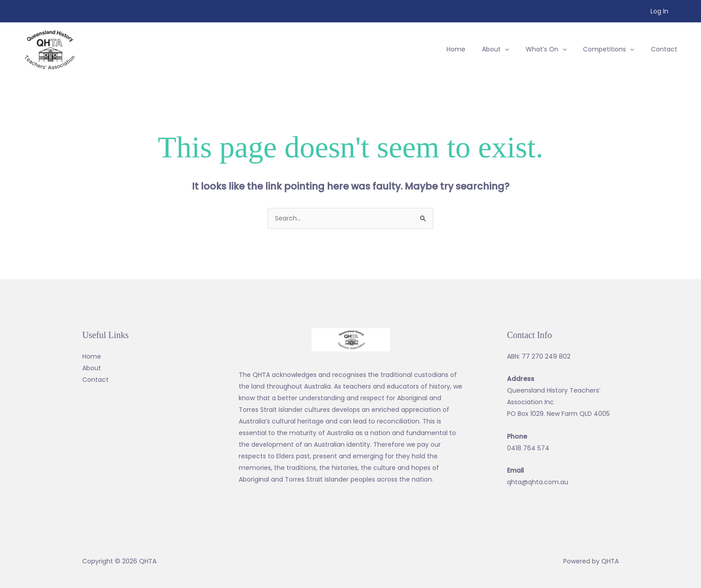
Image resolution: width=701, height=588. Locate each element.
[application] (519, 49)
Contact (95, 380)
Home (92, 356)
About (92, 368)
